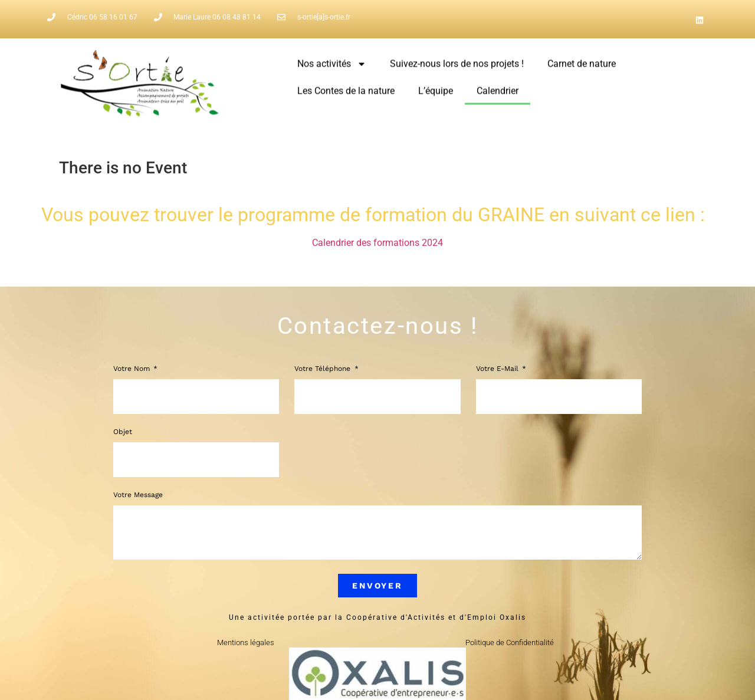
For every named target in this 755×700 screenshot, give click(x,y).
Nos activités (332, 59)
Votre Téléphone (324, 369)
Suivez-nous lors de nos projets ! (457, 59)
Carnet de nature (582, 59)
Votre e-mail (498, 369)
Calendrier (498, 86)
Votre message (138, 495)
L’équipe (436, 86)
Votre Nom (133, 369)
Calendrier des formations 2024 (377, 243)
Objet (123, 432)
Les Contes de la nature (346, 86)
